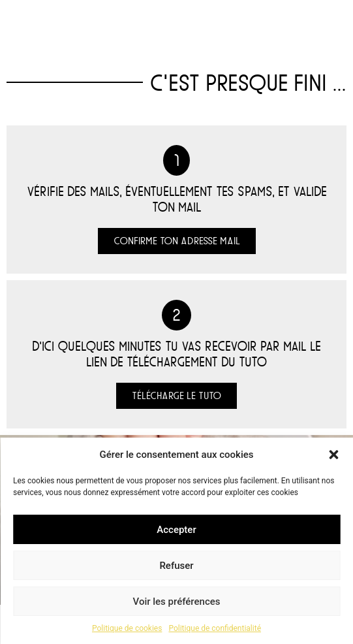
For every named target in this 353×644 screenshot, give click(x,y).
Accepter (176, 530)
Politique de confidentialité (215, 628)
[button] (333, 455)
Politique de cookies (127, 628)
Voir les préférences (177, 602)
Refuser (176, 566)
